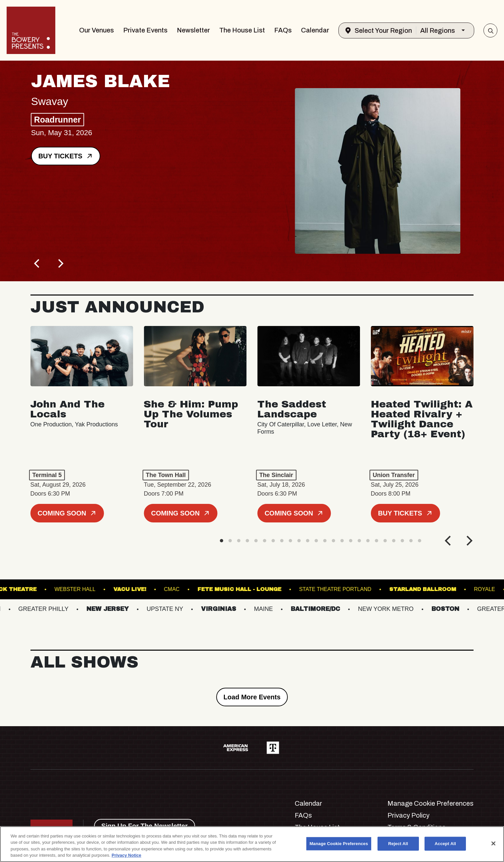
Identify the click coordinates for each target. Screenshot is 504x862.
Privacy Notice (126, 855)
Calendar (315, 30)
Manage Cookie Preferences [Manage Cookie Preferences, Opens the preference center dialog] (339, 844)
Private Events (145, 30)
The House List (242, 30)
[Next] (60, 263)
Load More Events (252, 697)
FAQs (283, 30)
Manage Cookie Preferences (430, 803)
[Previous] (38, 263)
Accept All (445, 844)
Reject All (398, 844)
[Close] (493, 843)
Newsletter (193, 30)
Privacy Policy (408, 815)
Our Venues (97, 30)
